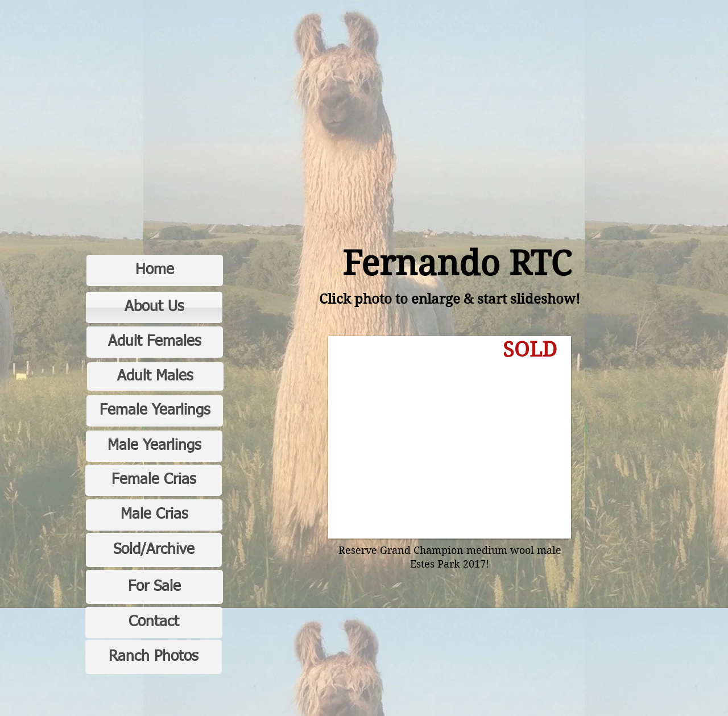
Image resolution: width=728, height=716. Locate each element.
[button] (450, 437)
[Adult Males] (155, 376)
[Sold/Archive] (154, 550)
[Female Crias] (154, 480)
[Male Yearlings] (154, 446)
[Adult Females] (155, 342)
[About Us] (154, 307)
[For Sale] (154, 587)
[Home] (155, 270)
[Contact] (154, 622)
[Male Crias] (154, 515)
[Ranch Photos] (154, 657)
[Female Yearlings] (155, 411)
